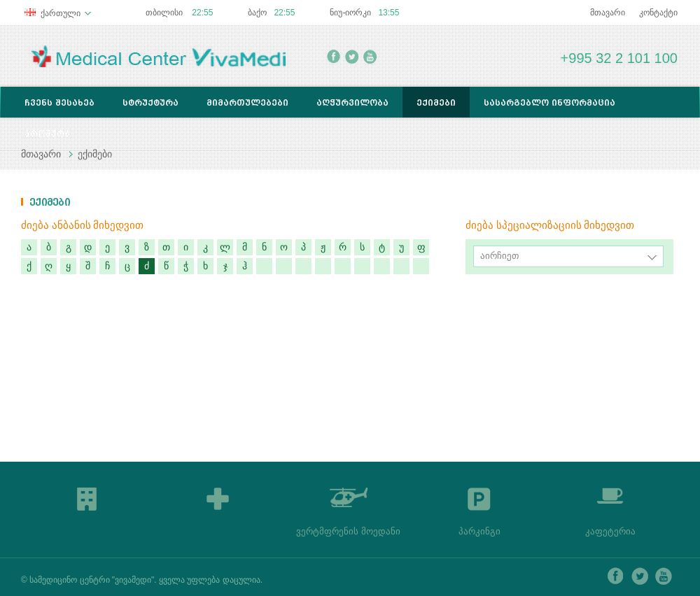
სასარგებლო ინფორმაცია (549, 102)
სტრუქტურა (150, 102)
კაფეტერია (610, 531)
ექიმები (436, 102)
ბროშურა (47, 133)
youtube (370, 57)
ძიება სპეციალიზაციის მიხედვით (550, 225)
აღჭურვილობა (352, 102)
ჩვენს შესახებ (59, 102)
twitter (352, 57)
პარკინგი (479, 531)
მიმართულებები (247, 102)
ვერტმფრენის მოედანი (348, 531)
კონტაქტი (658, 13)
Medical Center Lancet (159, 56)
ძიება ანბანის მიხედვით (82, 225)
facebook (334, 57)
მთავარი (608, 13)
